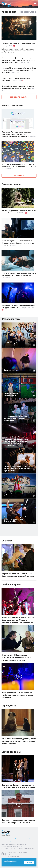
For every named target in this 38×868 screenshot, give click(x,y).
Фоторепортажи (11, 319)
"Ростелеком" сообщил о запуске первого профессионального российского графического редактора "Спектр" (17, 134)
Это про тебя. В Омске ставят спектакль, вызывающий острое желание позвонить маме (16, 657)
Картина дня (9, 12)
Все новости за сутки (19, 97)
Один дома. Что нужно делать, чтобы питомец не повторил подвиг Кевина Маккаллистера (19, 741)
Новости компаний (12, 105)
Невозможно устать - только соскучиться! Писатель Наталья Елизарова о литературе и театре (18, 243)
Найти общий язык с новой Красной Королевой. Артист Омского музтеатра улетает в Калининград (18, 620)
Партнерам (10, 839)
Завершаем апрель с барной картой (18, 43)
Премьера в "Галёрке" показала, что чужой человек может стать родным (18, 786)
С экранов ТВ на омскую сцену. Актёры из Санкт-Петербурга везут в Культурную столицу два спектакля (19, 70)
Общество (7, 541)
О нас (3, 839)
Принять (29, 862)
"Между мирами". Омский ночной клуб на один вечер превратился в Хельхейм (17, 695)
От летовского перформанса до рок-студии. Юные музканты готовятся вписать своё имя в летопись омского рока (18, 60)
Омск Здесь (7, 4)
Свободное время (11, 584)
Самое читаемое (11, 184)
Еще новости (19, 176)
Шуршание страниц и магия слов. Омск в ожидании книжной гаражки (18, 575)
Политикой (6, 865)
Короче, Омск (9, 706)
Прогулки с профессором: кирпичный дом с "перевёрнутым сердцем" (18, 821)
